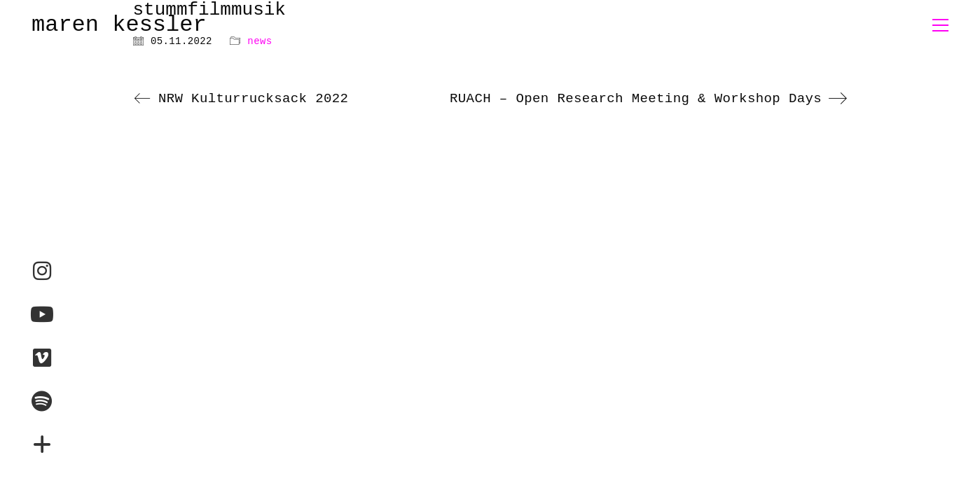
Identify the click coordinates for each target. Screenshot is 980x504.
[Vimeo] (42, 358)
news (260, 41)
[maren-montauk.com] (42, 444)
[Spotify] (42, 401)
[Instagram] (42, 271)
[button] (940, 25)
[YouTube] (42, 314)
